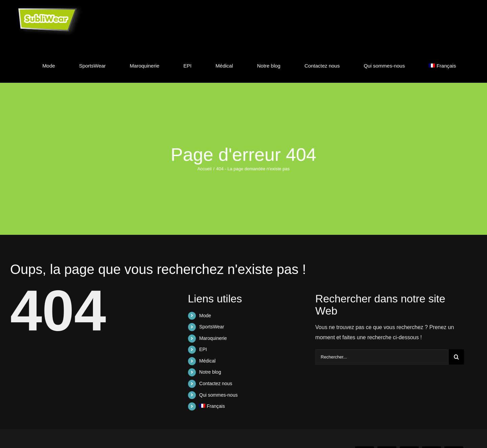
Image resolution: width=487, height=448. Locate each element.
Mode (205, 316)
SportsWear (212, 327)
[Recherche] (456, 357)
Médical (207, 361)
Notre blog (210, 372)
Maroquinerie (213, 338)
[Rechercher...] (382, 357)
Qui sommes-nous (218, 395)
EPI (203, 349)
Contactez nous (216, 383)
